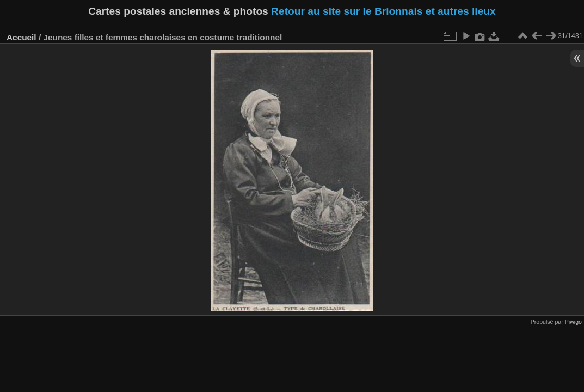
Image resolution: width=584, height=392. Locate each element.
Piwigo (573, 322)
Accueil (21, 37)
